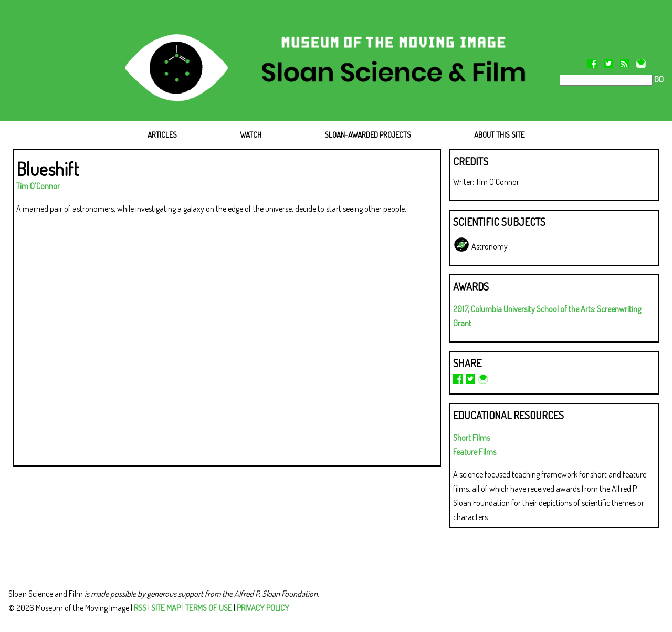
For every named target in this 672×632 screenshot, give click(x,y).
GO (658, 79)
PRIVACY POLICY (263, 608)
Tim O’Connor (38, 186)
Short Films (471, 438)
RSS (140, 608)
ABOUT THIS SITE (499, 135)
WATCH (251, 135)
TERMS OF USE (209, 608)
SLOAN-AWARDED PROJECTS (368, 135)
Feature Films (475, 452)
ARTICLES (162, 135)
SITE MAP (166, 608)
